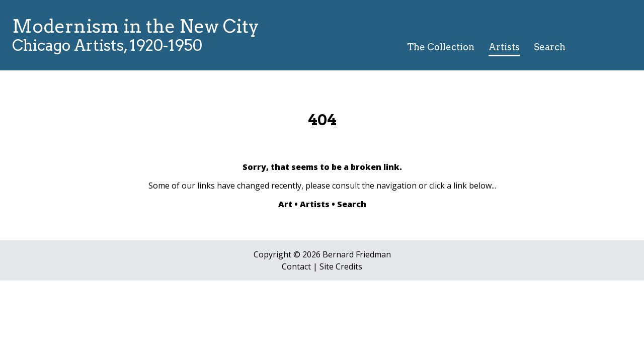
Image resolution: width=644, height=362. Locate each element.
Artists (504, 47)
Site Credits (341, 266)
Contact (296, 266)
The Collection (441, 47)
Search (550, 47)
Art (285, 204)
